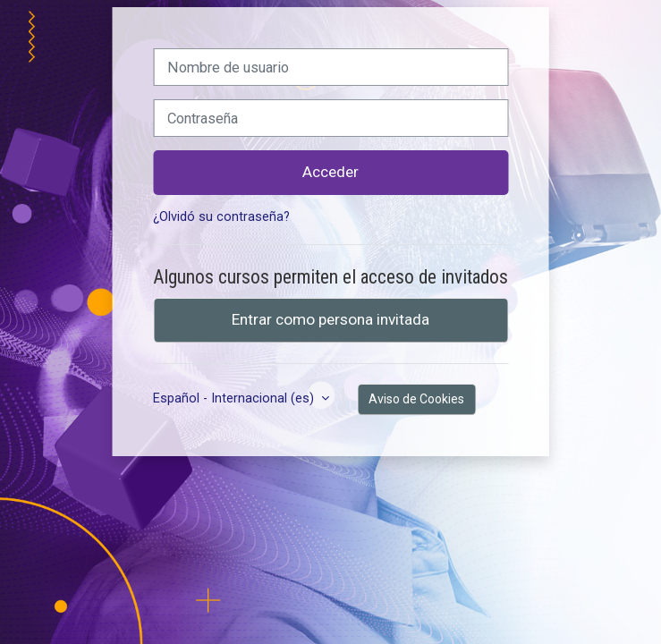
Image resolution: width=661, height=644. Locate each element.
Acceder (330, 172)
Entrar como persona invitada (330, 319)
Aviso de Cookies (416, 399)
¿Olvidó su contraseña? (221, 217)
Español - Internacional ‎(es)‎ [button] (235, 398)
